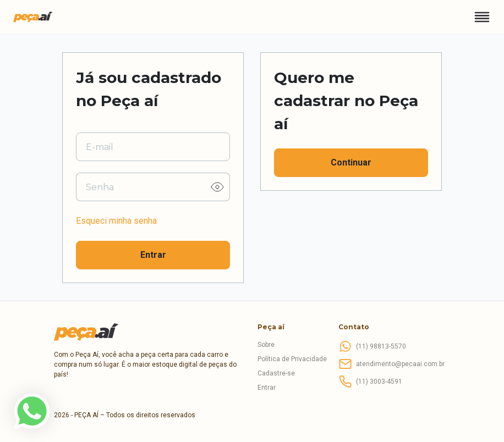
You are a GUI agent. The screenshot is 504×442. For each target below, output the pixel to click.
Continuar (351, 162)
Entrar (153, 255)
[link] (32, 411)
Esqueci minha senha (116, 221)
